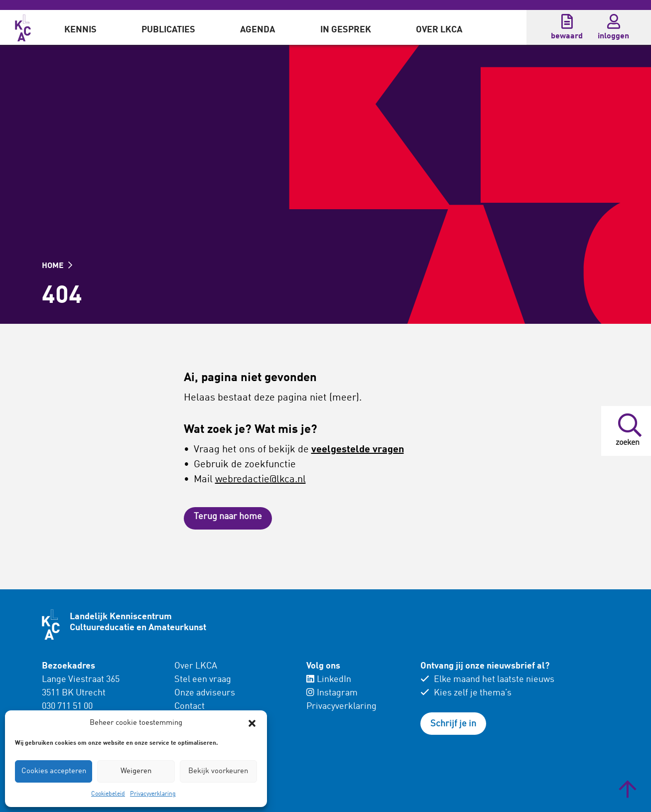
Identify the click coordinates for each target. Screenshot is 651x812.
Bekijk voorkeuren (218, 771)
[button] (252, 723)
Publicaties (168, 30)
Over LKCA (439, 30)
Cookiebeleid (108, 794)
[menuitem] (80, 27)
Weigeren (136, 771)
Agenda (258, 30)
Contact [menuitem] (190, 706)
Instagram (332, 693)
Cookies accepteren (54, 771)
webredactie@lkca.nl (260, 480)
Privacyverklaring (153, 794)
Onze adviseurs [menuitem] (205, 693)
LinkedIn (329, 679)
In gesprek (346, 30)
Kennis (80, 30)
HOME (57, 266)
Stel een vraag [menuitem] (203, 679)
